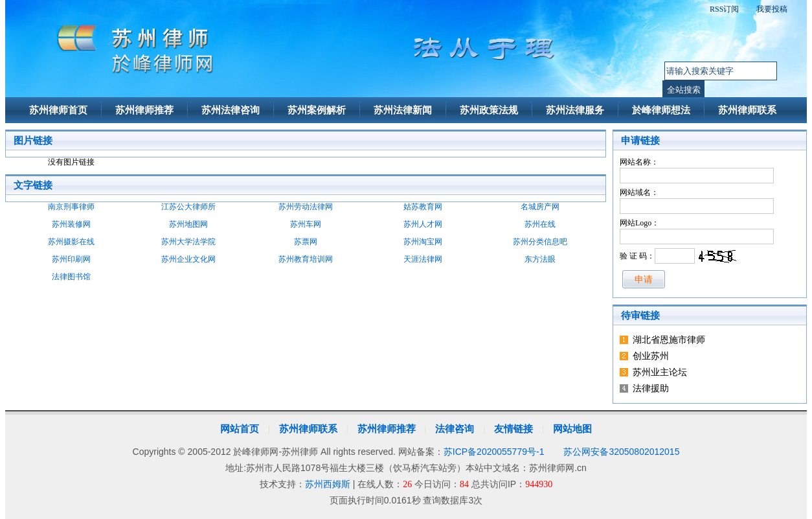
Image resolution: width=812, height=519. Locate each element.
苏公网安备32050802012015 (621, 452)
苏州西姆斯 (328, 484)
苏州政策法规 (489, 110)
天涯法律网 (423, 259)
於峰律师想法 (661, 110)
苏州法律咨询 (231, 110)
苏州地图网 (188, 224)
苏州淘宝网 (423, 242)
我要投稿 (772, 9)
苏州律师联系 (747, 110)
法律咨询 (455, 429)
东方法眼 (540, 259)
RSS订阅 (724, 9)
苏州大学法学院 (188, 242)
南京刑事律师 (71, 207)
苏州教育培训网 (306, 259)
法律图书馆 (71, 277)
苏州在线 (540, 224)
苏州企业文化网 (188, 259)
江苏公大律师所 (188, 207)
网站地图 (572, 429)
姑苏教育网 (423, 207)
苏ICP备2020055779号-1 (494, 452)
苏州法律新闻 (403, 110)
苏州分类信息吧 (540, 242)
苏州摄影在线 (71, 242)
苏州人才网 (423, 224)
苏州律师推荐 (144, 110)
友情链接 (513, 429)
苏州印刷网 (71, 259)
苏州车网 (306, 224)
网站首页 (240, 429)
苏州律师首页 (58, 110)
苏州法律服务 (575, 110)
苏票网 (306, 242)
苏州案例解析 (317, 110)
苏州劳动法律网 (306, 207)
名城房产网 (540, 207)
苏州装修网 (71, 224)
